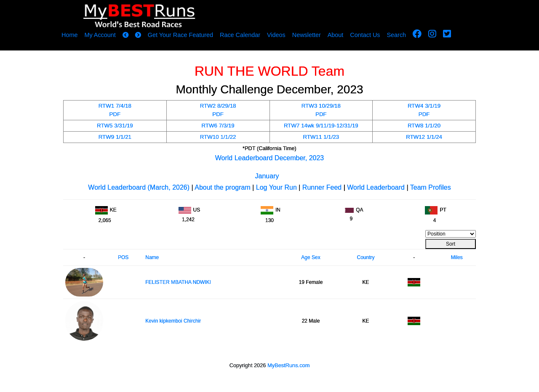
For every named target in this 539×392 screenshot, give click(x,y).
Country (366, 257)
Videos (276, 35)
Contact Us (365, 35)
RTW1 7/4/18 (115, 106)
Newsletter (307, 35)
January (267, 176)
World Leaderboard (376, 187)
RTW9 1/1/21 (115, 137)
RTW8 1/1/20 (424, 126)
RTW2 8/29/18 (218, 106)
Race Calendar (240, 35)
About (336, 35)
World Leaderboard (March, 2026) (139, 187)
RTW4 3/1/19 (424, 106)
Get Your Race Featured (180, 35)
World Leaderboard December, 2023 (270, 158)
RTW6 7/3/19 (218, 126)
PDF (115, 114)
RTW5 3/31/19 (115, 126)
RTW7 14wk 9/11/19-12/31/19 (321, 126)
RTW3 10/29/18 (321, 106)
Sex (316, 257)
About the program (223, 187)
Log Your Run (276, 187)
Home (69, 35)
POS (123, 257)
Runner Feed (322, 187)
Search (397, 35)
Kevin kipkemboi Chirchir (173, 321)
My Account (100, 35)
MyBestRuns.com (288, 365)
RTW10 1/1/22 (218, 137)
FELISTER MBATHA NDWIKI (178, 282)
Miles (457, 257)
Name (152, 257)
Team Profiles (431, 187)
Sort (451, 244)
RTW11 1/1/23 (321, 137)
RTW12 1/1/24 (424, 137)
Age (306, 257)
